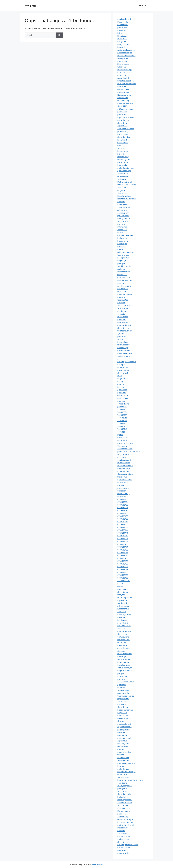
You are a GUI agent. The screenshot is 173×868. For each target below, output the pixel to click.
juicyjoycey (122, 620)
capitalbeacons (124, 626)
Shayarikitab (123, 174)
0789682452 (123, 550)
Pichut (120, 583)
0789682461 (123, 575)
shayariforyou (123, 842)
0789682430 (123, 519)
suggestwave (123, 690)
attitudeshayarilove (126, 129)
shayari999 (122, 39)
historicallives (123, 162)
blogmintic (122, 378)
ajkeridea (121, 334)
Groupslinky (123, 774)
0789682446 (123, 533)
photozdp (122, 336)
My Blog (30, 6)
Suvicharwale (123, 187)
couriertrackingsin (125, 819)
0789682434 (123, 502)
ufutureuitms (123, 637)
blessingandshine (125, 710)
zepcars (121, 154)
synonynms (122, 679)
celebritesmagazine (126, 252)
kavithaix (121, 303)
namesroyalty (123, 853)
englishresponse (125, 670)
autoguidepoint (124, 738)
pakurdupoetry (124, 120)
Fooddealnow (123, 758)
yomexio (121, 314)
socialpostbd (123, 58)
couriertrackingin (125, 449)
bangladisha (123, 47)
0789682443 (123, 527)
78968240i (122, 423)
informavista (123, 227)
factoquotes (123, 300)
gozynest (121, 224)
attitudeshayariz (125, 325)
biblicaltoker (123, 797)
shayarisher (123, 317)
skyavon (121, 721)
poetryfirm (122, 788)
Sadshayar (122, 179)
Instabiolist (122, 230)
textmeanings (123, 494)
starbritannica (124, 137)
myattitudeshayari (125, 443)
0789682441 (123, 522)
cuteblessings (123, 176)
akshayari (122, 612)
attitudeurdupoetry (126, 109)
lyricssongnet (123, 609)
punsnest (121, 732)
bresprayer (122, 244)
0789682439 (123, 516)
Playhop (121, 766)
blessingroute (123, 241)
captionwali (122, 126)
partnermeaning (125, 280)
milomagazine (124, 272)
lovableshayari (124, 463)
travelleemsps (124, 665)
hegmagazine (123, 662)
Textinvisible (123, 308)
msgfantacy (123, 311)
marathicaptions (125, 353)
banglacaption (124, 44)
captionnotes (123, 89)
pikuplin (121, 673)
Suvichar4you (123, 628)
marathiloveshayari (126, 103)
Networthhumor (125, 95)
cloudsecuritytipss (125, 474)
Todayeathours (124, 760)
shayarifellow (123, 328)
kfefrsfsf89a (123, 398)
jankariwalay (123, 131)
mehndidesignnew (126, 168)
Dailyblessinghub (125, 182)
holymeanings (124, 468)
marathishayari (124, 724)
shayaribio (122, 791)
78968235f (122, 415)
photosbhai (122, 114)
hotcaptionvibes (124, 258)
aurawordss (123, 701)
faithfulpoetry (123, 345)
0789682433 (123, 499)
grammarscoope (125, 480)
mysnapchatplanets (126, 763)
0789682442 (123, 524)
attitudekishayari (125, 668)
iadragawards (123, 151)
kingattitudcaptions (126, 81)
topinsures (122, 61)
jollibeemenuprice (125, 822)
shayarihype (123, 221)
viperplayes (122, 275)
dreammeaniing (124, 752)
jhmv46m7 (122, 407)
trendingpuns (123, 744)
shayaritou (122, 123)
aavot (120, 359)
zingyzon (121, 595)
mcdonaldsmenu (125, 836)
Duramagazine (124, 811)
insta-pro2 (122, 364)
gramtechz (122, 783)
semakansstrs (123, 746)
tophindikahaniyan (126, 117)
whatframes (123, 143)
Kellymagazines (124, 808)
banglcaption (123, 322)
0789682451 (123, 547)
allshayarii (122, 75)
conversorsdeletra (125, 466)
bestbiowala (123, 289)
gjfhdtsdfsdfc (123, 404)
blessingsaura (123, 718)
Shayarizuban (123, 64)
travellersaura (123, 640)
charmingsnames (125, 597)
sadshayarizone (124, 286)
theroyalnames (124, 218)
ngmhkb (121, 401)
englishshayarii (124, 460)
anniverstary (123, 817)
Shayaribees (123, 193)
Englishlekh (122, 204)
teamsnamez (123, 255)
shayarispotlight (125, 654)
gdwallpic (122, 685)
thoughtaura (123, 446)
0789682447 (123, 536)
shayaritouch (123, 454)
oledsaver (122, 457)
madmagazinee (124, 614)
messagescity (123, 488)
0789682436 (123, 508)
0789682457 (123, 564)
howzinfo (121, 617)
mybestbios (122, 600)
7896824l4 (122, 432)
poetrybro (122, 263)
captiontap (122, 741)
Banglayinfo (123, 22)
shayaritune (123, 805)
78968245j (122, 426)
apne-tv (121, 384)
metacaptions (123, 715)
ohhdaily (121, 145)
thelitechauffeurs (125, 331)
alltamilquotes (124, 648)
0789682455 (123, 558)
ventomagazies (124, 159)
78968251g (122, 418)
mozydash (122, 41)
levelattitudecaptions (127, 84)
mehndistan (123, 645)
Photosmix (122, 165)
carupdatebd (123, 78)
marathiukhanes (125, 294)
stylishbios (122, 291)
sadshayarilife (123, 777)
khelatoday (122, 36)
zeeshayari (122, 603)
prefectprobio (123, 92)
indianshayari (123, 238)
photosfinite (123, 27)
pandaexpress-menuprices (129, 451)
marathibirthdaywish (127, 199)
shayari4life (122, 106)
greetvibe (122, 297)
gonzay (121, 749)
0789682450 (123, 544)
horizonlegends (124, 134)
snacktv (121, 148)
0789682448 (123, 539)
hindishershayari (125, 53)
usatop (120, 381)
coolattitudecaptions (126, 56)
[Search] (59, 35)
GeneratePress (97, 864)
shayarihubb (123, 373)
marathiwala (123, 828)
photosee (122, 814)
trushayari (122, 283)
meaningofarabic (125, 800)
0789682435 (123, 505)
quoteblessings (124, 171)
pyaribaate (122, 440)
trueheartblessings (126, 696)
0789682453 (123, 553)
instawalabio (123, 342)
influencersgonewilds (127, 185)
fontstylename (124, 356)
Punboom (122, 491)
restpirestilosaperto (126, 50)
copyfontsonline (124, 727)
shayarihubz (123, 707)
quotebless (122, 390)
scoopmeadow (124, 693)
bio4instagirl (123, 348)
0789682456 (123, 561)
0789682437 (123, 510)
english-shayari (124, 19)
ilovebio (121, 387)
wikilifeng (122, 67)
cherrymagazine (125, 786)
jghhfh (120, 435)
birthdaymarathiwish (127, 362)
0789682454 (123, 555)
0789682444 (123, 530)
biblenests (122, 687)
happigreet (122, 86)
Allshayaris (122, 210)
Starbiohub (122, 477)
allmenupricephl (125, 803)
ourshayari (122, 437)
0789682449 (123, 541)
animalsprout (123, 213)
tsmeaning (122, 676)
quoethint (122, 393)
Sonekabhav (123, 25)
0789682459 (123, 569)
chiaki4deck (123, 642)
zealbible (121, 269)
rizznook (121, 651)
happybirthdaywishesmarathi (130, 780)
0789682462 (123, 578)
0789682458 (123, 567)
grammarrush (124, 277)
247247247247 (124, 581)
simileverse (122, 634)
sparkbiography (124, 266)
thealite (121, 755)
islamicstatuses (124, 72)
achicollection (123, 606)
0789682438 (123, 513)
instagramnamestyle (126, 772)
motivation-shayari (126, 825)
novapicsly (122, 485)
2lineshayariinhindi (126, 682)
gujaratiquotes (124, 350)
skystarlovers (123, 699)
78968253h (122, 421)
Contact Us (142, 6)
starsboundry (123, 157)
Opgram (121, 190)
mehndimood (123, 769)
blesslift (121, 232)
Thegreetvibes (124, 207)
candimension (124, 847)
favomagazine (124, 659)
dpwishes (122, 320)
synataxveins (123, 216)
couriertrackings (125, 70)
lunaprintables (124, 471)
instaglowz (122, 704)
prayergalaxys (124, 730)
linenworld (122, 140)
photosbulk (122, 112)
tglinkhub (122, 30)
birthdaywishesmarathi (128, 845)
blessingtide (123, 496)
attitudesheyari (124, 631)
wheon (120, 339)
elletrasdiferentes (125, 235)
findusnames (123, 839)
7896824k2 (122, 429)
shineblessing (123, 100)
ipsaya (120, 249)
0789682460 (123, 572)
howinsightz (123, 657)
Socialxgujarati (124, 305)
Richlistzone (123, 98)
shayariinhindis (124, 794)
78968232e (122, 412)
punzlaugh (122, 735)
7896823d (122, 409)
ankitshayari (123, 833)
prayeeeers (122, 713)
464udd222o (123, 395)
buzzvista (121, 247)
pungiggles (122, 589)
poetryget (122, 850)
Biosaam (121, 202)
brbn (119, 33)
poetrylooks (123, 623)
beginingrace (123, 260)
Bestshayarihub (124, 196)
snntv (120, 376)
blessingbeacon (124, 482)
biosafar (121, 831)
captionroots (123, 586)
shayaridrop (123, 592)
